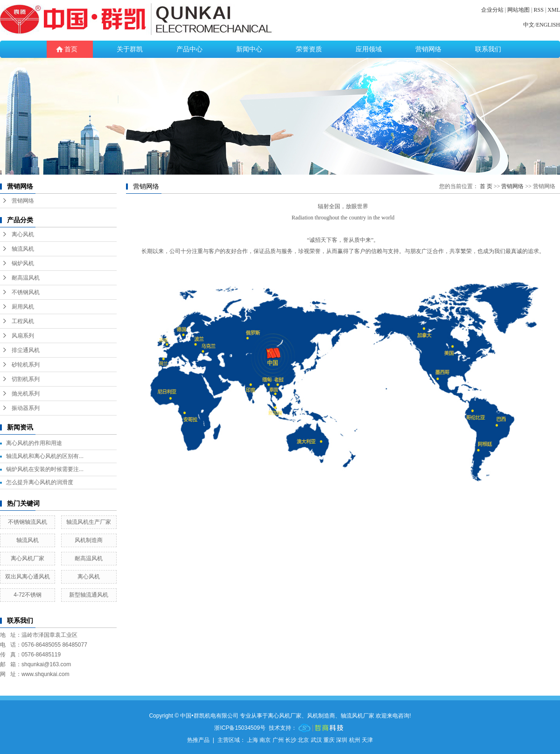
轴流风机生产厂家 (89, 522)
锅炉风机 (23, 263)
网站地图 (518, 10)
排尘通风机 (26, 350)
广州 (278, 740)
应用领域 (369, 49)
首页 (71, 49)
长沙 (291, 740)
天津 (367, 740)
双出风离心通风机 (28, 577)
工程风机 (23, 321)
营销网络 (428, 49)
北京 (303, 740)
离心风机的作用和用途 (34, 443)
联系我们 (488, 49)
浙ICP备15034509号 (240, 728)
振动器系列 (26, 408)
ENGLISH (548, 25)
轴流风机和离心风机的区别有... (45, 456)
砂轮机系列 (26, 365)
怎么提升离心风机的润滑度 (40, 482)
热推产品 (198, 740)
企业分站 (492, 10)
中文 (529, 25)
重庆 (329, 740)
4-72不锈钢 (28, 595)
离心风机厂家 (28, 558)
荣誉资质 (309, 49)
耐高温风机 (26, 278)
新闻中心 (249, 49)
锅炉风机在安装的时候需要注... (45, 469)
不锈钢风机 (26, 292)
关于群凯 (130, 49)
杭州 (355, 740)
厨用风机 (23, 307)
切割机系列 (26, 379)
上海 (252, 740)
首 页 (486, 186)
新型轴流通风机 (89, 595)
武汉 (316, 740)
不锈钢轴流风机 (28, 522)
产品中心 (189, 49)
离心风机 (23, 234)
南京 (265, 740)
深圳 (342, 740)
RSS (539, 10)
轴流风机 (23, 249)
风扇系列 (23, 336)
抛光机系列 (26, 394)
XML (554, 10)
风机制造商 (89, 540)
